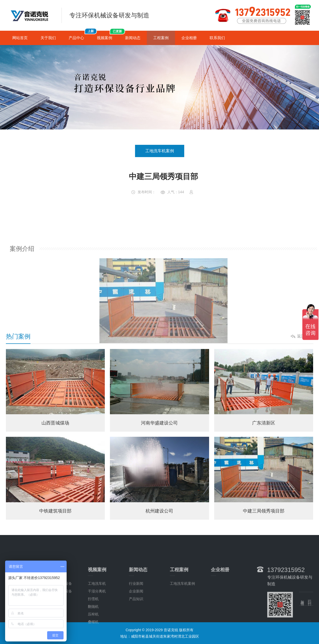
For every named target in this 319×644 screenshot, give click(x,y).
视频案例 (108, 35)
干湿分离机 (97, 615)
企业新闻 (136, 615)
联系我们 (217, 38)
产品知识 (136, 622)
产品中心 (80, 35)
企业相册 (189, 38)
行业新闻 (136, 607)
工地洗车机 (97, 607)
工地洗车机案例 (160, 151)
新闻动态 (133, 38)
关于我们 (48, 38)
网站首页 (20, 38)
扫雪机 (93, 622)
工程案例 (161, 38)
